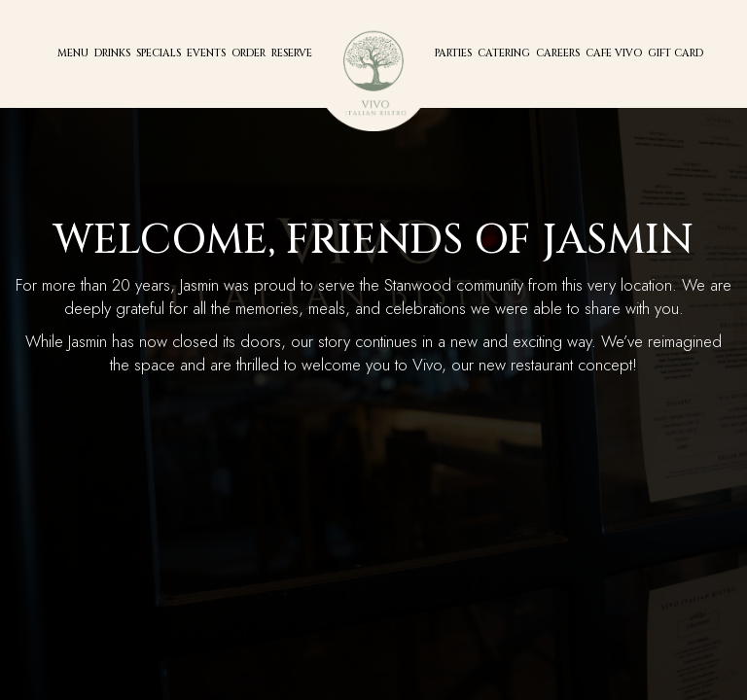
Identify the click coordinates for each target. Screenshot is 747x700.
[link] (373, 73)
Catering (504, 53)
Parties (453, 53)
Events (206, 53)
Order (249, 53)
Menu (73, 53)
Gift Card (676, 53)
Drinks (112, 53)
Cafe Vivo (614, 53)
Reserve (292, 53)
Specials (159, 53)
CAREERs (558, 53)
